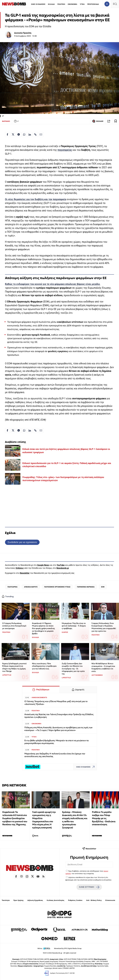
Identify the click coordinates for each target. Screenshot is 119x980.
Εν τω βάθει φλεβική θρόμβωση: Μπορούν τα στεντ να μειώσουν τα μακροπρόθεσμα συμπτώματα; (57, 742)
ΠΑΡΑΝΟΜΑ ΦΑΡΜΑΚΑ (86, 587)
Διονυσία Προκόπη (23, 33)
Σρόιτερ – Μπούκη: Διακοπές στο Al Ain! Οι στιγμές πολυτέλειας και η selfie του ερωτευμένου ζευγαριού (75, 820)
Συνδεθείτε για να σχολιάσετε (22, 542)
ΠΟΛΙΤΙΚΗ (61, 4)
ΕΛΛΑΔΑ (51, 4)
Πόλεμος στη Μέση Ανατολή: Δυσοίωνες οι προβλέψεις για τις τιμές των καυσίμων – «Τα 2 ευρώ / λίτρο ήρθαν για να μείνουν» (58, 729)
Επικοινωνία (110, 900)
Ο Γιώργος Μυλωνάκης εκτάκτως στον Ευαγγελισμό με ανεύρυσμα (14, 626)
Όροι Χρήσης (19, 900)
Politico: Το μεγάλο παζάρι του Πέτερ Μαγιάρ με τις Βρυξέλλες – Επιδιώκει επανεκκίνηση (104, 818)
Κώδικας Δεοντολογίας (56, 900)
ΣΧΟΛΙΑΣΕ (98, 121)
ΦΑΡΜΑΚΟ (6, 121)
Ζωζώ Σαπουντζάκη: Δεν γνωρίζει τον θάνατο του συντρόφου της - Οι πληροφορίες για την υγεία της (73, 669)
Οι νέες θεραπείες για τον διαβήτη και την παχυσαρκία (36, 199)
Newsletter (25, 573)
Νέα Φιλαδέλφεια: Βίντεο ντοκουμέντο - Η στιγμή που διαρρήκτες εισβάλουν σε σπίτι (103, 667)
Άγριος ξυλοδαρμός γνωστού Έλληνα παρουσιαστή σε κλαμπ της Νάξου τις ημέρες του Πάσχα (14, 667)
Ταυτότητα (6, 900)
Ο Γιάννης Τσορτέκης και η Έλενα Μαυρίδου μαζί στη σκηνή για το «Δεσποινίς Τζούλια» (56, 703)
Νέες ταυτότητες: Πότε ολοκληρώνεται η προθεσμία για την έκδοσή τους (44, 666)
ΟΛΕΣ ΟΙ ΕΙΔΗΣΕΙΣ (38, 4)
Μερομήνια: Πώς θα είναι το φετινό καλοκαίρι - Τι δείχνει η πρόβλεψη (74, 626)
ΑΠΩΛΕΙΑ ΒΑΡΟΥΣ (31, 587)
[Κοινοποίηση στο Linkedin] (30, 135)
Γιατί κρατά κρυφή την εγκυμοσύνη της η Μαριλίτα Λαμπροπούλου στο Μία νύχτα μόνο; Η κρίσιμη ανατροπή (44, 820)
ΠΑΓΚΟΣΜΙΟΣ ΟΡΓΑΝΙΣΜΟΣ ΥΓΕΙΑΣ (57, 587)
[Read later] (116, 121)
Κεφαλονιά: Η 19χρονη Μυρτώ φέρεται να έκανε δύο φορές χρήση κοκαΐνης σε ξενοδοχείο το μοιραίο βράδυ (43, 628)
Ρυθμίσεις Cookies (75, 900)
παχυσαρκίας (65, 150)
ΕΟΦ (103, 587)
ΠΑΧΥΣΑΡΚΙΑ (12, 587)
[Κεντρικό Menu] (115, 4)
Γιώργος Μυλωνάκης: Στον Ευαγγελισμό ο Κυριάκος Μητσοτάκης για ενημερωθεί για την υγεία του (104, 627)
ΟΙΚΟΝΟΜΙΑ (72, 4)
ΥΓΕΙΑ (82, 4)
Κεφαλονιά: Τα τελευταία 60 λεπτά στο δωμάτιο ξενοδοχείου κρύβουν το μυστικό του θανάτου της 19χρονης (15, 818)
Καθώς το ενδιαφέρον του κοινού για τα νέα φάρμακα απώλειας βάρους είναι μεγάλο (52, 284)
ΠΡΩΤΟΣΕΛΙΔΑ (93, 4)
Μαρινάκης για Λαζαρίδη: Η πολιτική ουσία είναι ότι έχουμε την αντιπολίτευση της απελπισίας (55, 755)
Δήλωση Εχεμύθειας (35, 900)
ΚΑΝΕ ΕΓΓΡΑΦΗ (89, 887)
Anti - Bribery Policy (94, 900)
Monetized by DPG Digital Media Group (68, 948)
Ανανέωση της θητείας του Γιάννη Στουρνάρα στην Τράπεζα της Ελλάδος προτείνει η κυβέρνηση (59, 716)
